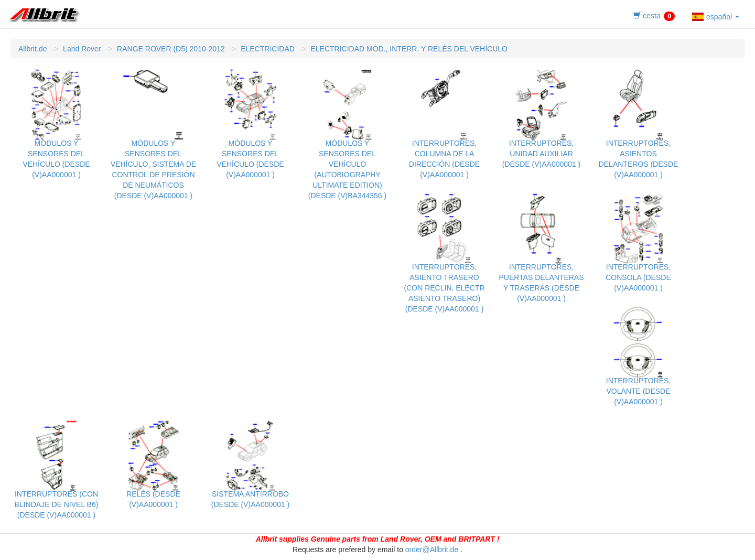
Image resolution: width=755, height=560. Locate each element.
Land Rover (82, 49)
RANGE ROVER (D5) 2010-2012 (171, 49)
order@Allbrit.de (432, 550)
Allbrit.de (33, 49)
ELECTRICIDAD (268, 49)
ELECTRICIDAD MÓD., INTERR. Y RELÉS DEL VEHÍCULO (409, 49)
